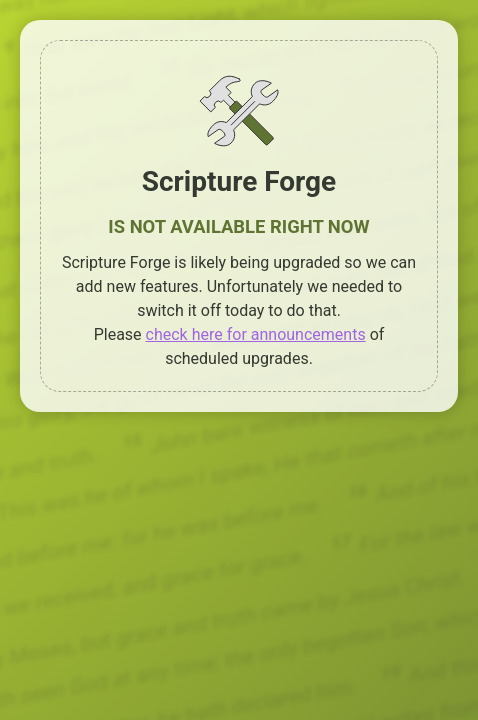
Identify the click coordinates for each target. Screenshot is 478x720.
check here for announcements (256, 334)
